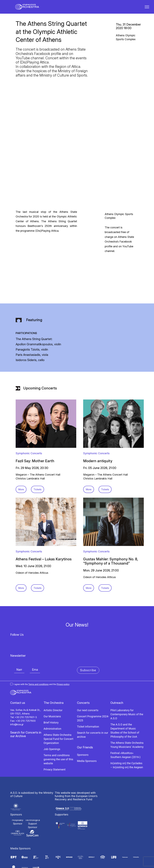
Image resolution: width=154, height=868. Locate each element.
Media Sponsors (87, 742)
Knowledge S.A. (84, 865)
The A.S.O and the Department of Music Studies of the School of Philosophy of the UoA (125, 712)
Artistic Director (53, 691)
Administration (52, 710)
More (21, 470)
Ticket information (88, 708)
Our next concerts (88, 691)
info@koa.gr (17, 705)
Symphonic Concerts (29, 434)
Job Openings (52, 730)
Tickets (38, 470)
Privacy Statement (55, 751)
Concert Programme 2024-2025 (93, 699)
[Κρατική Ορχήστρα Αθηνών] (29, 9)
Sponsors (83, 736)
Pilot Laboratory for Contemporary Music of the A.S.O (127, 695)
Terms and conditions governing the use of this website (58, 740)
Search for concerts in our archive (93, 716)
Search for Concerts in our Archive (26, 715)
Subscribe (88, 651)
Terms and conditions (38, 665)
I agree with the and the (40, 665)
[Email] (35, 651)
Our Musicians (52, 697)
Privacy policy (63, 665)
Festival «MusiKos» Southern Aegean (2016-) (125, 736)
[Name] (19, 651)
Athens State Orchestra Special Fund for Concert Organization (58, 720)
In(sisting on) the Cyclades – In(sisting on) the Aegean (127, 746)
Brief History (51, 704)
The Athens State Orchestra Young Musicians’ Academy (127, 726)
